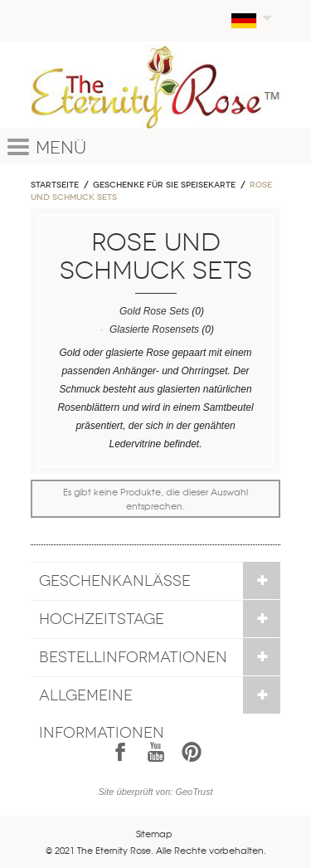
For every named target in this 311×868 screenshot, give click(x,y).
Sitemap (154, 833)
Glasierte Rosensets (154, 329)
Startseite (55, 185)
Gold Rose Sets (154, 311)
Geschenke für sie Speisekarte (164, 185)
